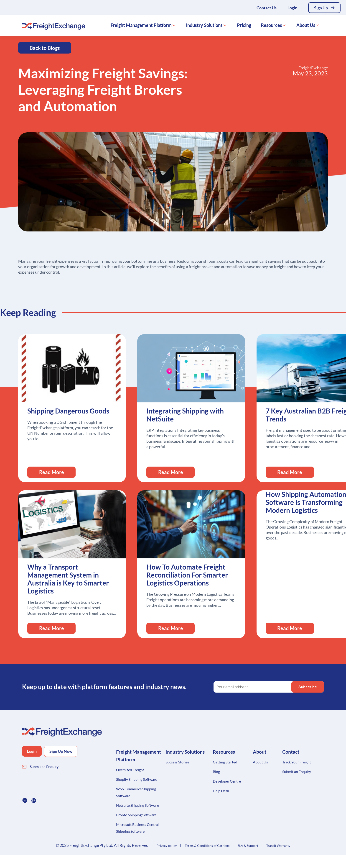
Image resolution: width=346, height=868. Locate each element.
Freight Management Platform (141, 28)
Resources (271, 28)
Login (290, 9)
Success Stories (177, 762)
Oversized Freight (130, 770)
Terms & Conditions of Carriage (207, 846)
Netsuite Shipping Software (137, 805)
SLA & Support (248, 846)
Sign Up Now (69, 752)
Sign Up (320, 9)
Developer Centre (227, 781)
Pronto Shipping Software (136, 815)
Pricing (244, 28)
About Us (306, 28)
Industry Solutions (204, 28)
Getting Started (225, 762)
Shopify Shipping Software (137, 779)
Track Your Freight (297, 762)
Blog (216, 772)
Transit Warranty (278, 846)
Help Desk (221, 791)
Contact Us (264, 9)
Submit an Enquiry (44, 767)
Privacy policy (167, 846)
